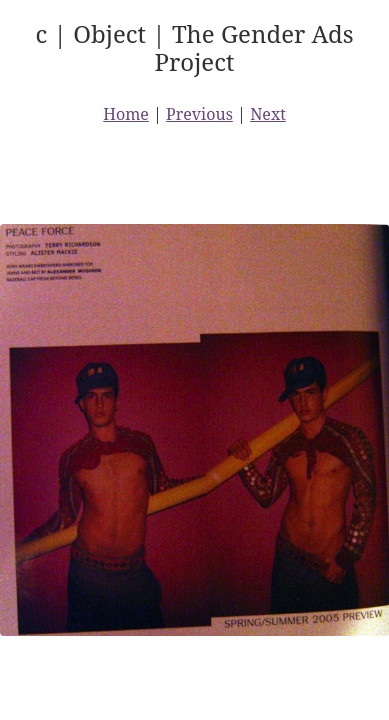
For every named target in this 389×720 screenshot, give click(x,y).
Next (268, 114)
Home (126, 114)
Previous (199, 114)
